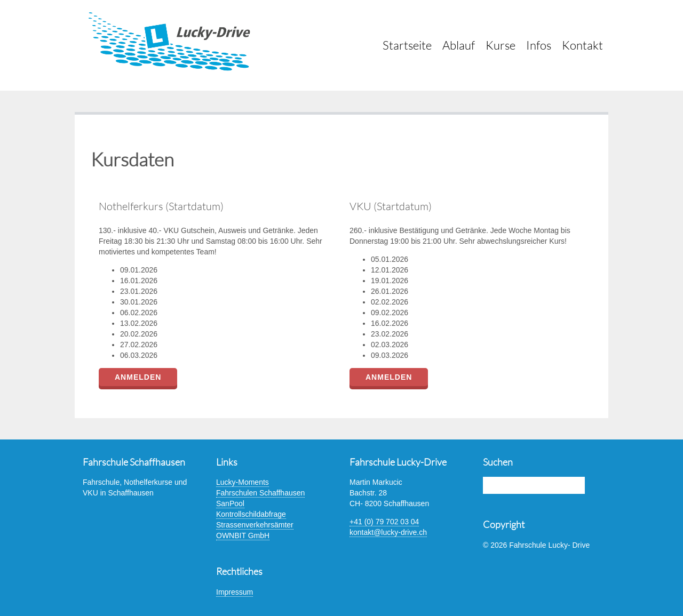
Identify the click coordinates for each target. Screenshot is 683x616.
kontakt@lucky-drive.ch (388, 532)
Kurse (501, 45)
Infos (539, 45)
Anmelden (138, 377)
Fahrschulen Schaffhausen (260, 493)
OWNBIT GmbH (243, 535)
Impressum (235, 592)
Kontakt (582, 45)
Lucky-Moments (243, 482)
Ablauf (459, 45)
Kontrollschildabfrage (251, 514)
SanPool (230, 503)
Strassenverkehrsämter (255, 525)
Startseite (407, 45)
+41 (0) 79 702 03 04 (384, 522)
